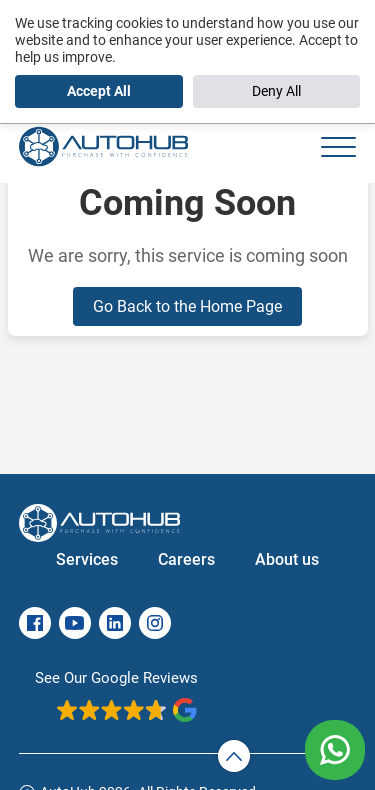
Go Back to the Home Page (187, 306)
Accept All (99, 91)
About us (287, 559)
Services (87, 559)
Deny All (276, 91)
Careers (186, 559)
